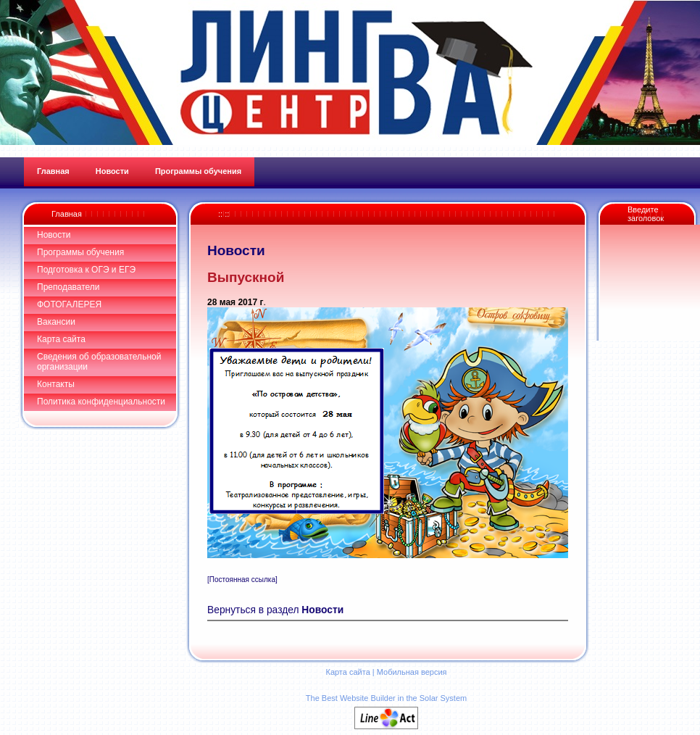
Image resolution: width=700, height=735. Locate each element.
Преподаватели (68, 287)
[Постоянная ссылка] (242, 580)
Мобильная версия (412, 672)
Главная (67, 214)
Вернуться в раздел (275, 610)
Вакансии (56, 322)
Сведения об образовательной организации (99, 362)
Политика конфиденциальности (101, 402)
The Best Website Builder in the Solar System (386, 698)
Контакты (56, 384)
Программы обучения (80, 252)
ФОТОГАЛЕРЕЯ (69, 304)
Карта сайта (61, 339)
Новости (54, 235)
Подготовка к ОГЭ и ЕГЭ (86, 270)
